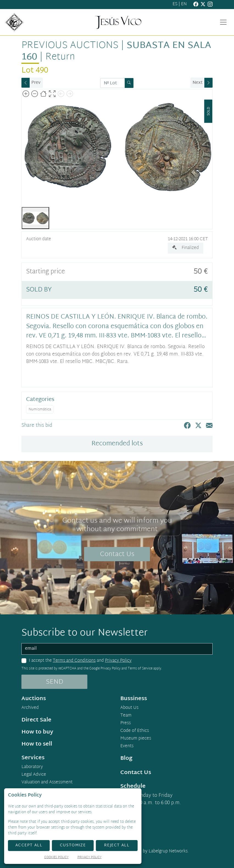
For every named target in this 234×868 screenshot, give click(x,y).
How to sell (37, 744)
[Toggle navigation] (223, 22)
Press (126, 723)
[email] (117, 649)
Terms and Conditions (74, 661)
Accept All (29, 845)
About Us (129, 708)
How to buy (37, 732)
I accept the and (80, 661)
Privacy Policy (118, 661)
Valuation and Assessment (47, 783)
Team (126, 716)
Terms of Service (140, 669)
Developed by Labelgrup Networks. (155, 851)
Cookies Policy (56, 858)
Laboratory (32, 767)
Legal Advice (34, 775)
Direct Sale (36, 720)
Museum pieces (136, 739)
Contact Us (117, 554)
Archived (30, 708)
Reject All (117, 845)
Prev (36, 83)
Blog (126, 758)
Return (60, 57)
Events (127, 746)
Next (198, 83)
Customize (73, 845)
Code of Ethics (135, 731)
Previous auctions (70, 46)
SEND (55, 682)
